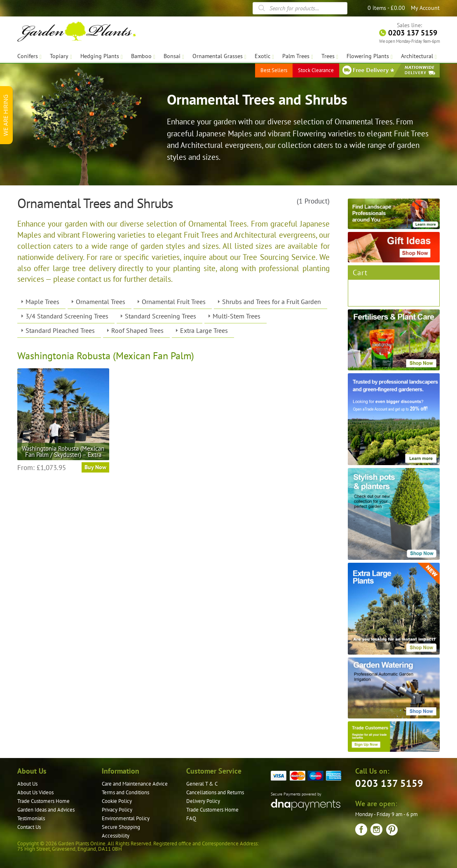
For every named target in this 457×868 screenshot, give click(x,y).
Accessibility (116, 836)
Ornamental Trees (101, 302)
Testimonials (31, 818)
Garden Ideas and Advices (46, 810)
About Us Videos (35, 792)
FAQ (191, 818)
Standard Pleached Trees (60, 330)
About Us (27, 784)
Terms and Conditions (125, 792)
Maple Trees (42, 302)
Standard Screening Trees (161, 316)
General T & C (202, 784)
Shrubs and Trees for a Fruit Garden (272, 302)
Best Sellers (274, 70)
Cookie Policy (117, 801)
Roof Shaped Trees (137, 330)
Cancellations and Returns (215, 792)
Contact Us (29, 827)
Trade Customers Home (43, 801)
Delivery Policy (203, 801)
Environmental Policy (126, 818)
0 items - (386, 8)
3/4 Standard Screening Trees (67, 316)
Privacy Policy (117, 810)
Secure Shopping (121, 827)
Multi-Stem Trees (237, 316)
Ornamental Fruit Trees (174, 302)
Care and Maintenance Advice (135, 784)
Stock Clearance (316, 70)
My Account (425, 8)
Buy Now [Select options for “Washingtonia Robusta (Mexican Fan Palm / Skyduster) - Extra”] (95, 467)
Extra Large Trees (204, 330)
